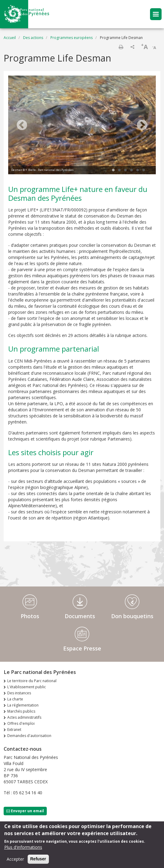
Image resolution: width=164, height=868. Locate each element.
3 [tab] (125, 170)
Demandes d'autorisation (29, 736)
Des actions (33, 38)
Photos (30, 616)
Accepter (15, 859)
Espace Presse (82, 648)
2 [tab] (119, 170)
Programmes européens (72, 38)
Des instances (19, 693)
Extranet (14, 730)
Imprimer (121, 47)
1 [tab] (113, 170)
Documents (80, 616)
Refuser (38, 859)
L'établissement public (27, 687)
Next (142, 126)
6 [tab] (144, 170)
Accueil (10, 38)
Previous (22, 126)
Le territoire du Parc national (32, 681)
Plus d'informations (23, 847)
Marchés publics (21, 711)
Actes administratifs (24, 717)
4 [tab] (132, 170)
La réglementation (23, 705)
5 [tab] (138, 170)
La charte (15, 699)
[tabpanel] (82, 126)
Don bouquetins (132, 616)
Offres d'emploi (21, 723)
